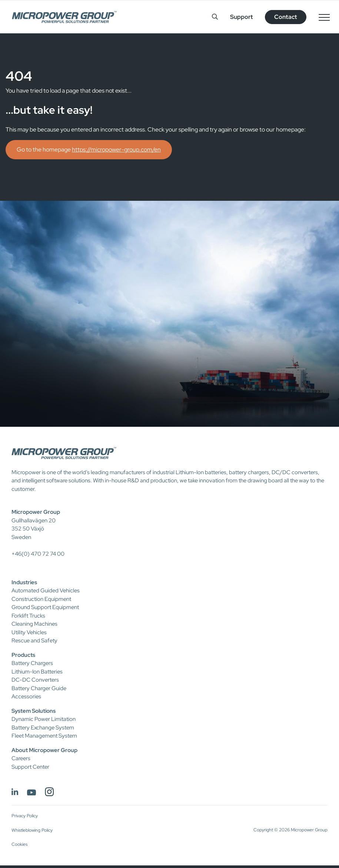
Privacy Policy (25, 816)
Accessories (26, 696)
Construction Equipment (41, 599)
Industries (24, 582)
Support (242, 17)
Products (23, 655)
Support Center (30, 767)
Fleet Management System (44, 736)
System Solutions (34, 711)
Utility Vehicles (29, 632)
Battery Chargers (32, 663)
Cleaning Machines (34, 624)
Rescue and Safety (34, 641)
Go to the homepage (89, 149)
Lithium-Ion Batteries (37, 672)
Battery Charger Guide (39, 688)
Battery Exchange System (43, 728)
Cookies (19, 844)
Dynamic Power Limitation (44, 719)
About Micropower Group (44, 750)
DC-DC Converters (35, 680)
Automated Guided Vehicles (46, 591)
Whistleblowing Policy (32, 830)
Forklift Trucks (28, 616)
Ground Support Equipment (45, 607)
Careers (21, 758)
